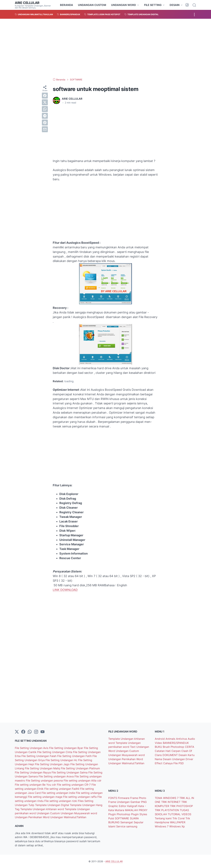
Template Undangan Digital (53, 805)
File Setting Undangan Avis (32, 748)
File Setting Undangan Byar (67, 748)
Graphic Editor (118, 806)
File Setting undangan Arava (57, 776)
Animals (171, 739)
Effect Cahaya (164, 763)
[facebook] (45, 96)
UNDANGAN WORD (124, 5)
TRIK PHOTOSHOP (181, 806)
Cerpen (176, 751)
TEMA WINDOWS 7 (167, 798)
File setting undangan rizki (61, 801)
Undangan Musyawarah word (79, 813)
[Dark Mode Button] (187, 5)
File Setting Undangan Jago (53, 764)
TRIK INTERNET (171, 802)
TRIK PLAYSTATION (167, 810)
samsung (132, 826)
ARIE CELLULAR (27, 3)
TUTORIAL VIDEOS (180, 814)
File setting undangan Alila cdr (83, 781)
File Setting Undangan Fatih (75, 756)
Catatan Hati (163, 751)
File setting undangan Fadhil (62, 789)
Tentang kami (164, 818)
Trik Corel (179, 818)
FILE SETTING (153, 5)
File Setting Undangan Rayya (33, 772)
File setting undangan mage (45, 797)
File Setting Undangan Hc (62, 760)
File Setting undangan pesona (45, 781)
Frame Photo (138, 798)
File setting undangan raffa (80, 797)
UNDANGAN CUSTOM (92, 5)
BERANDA (67, 5)
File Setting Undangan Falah (39, 756)
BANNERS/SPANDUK (176, 743)
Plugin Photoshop (120, 814)
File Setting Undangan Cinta (55, 752)
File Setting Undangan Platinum (80, 768)
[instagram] (36, 732)
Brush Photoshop (174, 747)
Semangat (127, 822)
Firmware (124, 798)
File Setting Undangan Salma (70, 772)
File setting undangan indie (59, 793)
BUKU (159, 747)
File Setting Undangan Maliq (43, 768)
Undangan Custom (49, 813)
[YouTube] (43, 732)
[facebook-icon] (23, 732)
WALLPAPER (178, 822)
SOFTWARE (122, 818)
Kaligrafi (133, 806)
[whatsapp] (45, 109)
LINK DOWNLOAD (65, 590)
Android (160, 739)
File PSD (179, 763)
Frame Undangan (119, 802)
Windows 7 (162, 826)
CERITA (190, 747)
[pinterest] (45, 123)
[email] (45, 129)
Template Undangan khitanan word (43, 809)
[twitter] (45, 102)
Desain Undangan (174, 759)
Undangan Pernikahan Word (33, 817)
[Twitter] (17, 732)
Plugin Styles (139, 814)
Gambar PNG (139, 802)
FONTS (113, 798)
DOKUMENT (171, 755)
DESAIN (175, 5)
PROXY (143, 810)
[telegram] (45, 116)
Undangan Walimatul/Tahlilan (68, 817)
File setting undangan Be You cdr (36, 785)
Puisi (112, 818)
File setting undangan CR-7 (74, 785)
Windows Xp (177, 826)
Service (121, 826)
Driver (189, 759)
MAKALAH (132, 810)
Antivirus (182, 739)
